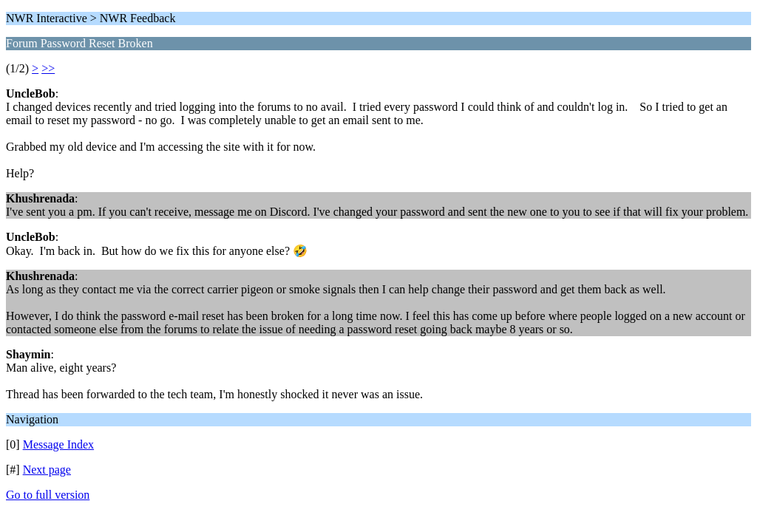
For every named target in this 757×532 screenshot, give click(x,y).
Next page (47, 470)
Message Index (58, 444)
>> (48, 68)
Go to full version (48, 495)
